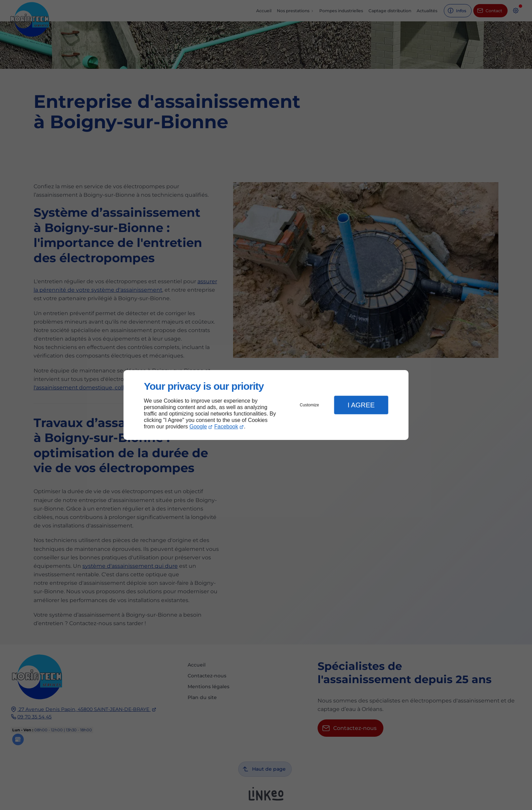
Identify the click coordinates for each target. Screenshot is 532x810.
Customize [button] (310, 405)
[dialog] (266, 405)
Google (198, 427)
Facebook (226, 427)
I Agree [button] (361, 405)
